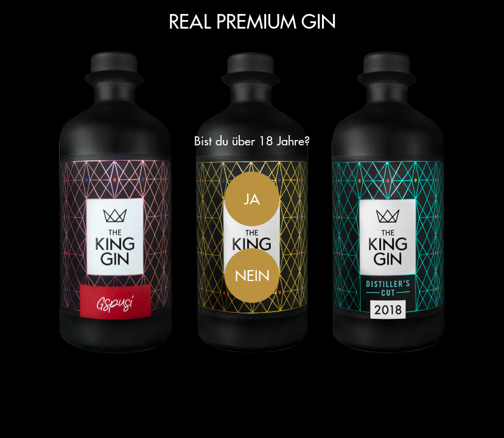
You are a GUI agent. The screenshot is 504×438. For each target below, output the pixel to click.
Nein (252, 276)
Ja (252, 199)
